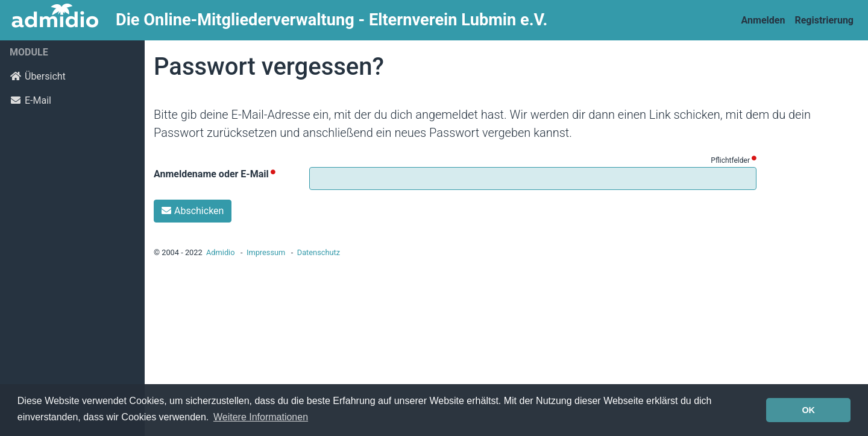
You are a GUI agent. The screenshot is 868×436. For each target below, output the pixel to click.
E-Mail (30, 100)
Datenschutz (319, 252)
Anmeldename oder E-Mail (211, 174)
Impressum (266, 252)
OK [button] (808, 410)
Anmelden (763, 20)
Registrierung (824, 20)
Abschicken (193, 211)
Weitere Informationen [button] (261, 417)
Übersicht (38, 76)
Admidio (221, 252)
